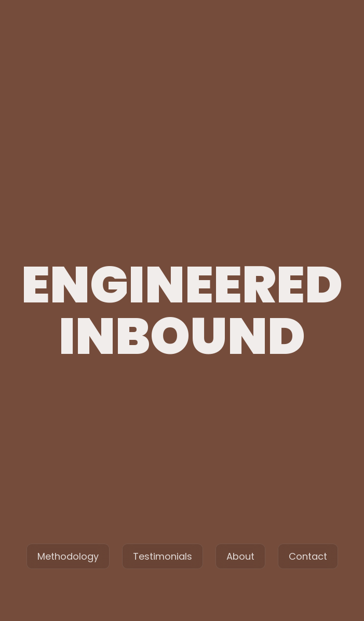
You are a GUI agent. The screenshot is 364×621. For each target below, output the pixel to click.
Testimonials (163, 556)
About (240, 556)
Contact (308, 556)
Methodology (68, 556)
